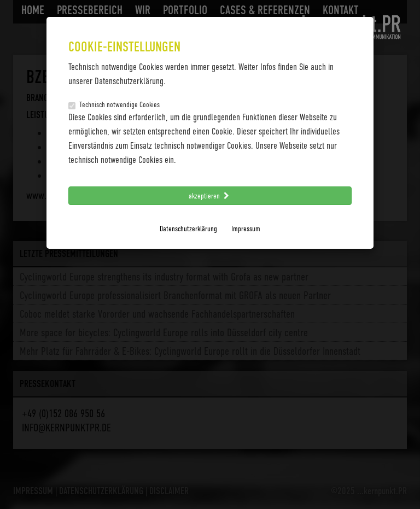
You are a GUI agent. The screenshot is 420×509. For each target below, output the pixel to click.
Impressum (246, 228)
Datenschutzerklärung (188, 228)
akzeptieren (210, 195)
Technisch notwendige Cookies (114, 104)
